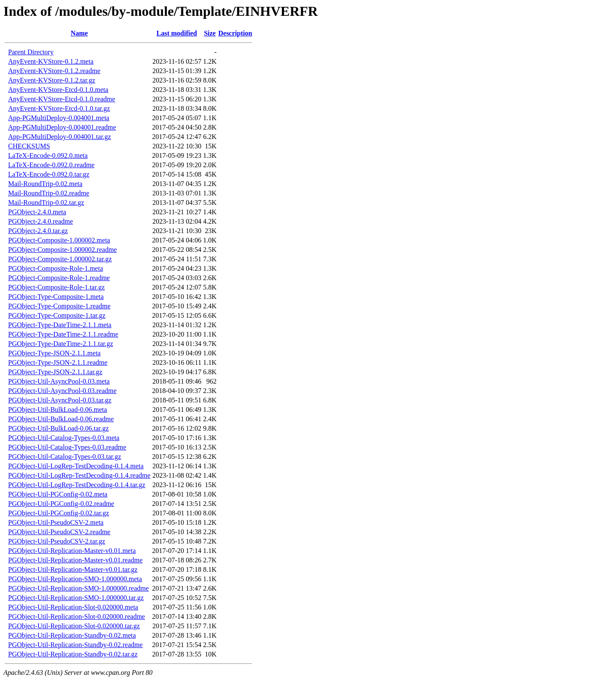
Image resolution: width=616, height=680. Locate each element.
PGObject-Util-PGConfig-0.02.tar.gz (59, 513)
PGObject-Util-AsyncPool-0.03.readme (62, 391)
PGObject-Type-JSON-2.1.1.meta (54, 353)
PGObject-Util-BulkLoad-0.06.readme (61, 419)
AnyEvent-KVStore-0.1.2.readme (54, 71)
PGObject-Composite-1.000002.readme (62, 250)
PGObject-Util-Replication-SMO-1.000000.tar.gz (76, 598)
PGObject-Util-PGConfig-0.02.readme (61, 504)
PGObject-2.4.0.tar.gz (38, 231)
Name (79, 33)
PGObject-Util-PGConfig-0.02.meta (58, 494)
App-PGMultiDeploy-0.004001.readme (62, 127)
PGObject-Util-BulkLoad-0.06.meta (58, 409)
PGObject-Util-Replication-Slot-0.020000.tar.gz (74, 626)
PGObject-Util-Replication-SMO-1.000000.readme (78, 588)
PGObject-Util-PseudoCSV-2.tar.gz (57, 541)
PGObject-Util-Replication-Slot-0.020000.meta (73, 607)
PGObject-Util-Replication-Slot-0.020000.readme (77, 616)
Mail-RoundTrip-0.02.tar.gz (46, 203)
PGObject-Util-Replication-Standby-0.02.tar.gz (73, 654)
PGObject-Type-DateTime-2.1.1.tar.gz (61, 344)
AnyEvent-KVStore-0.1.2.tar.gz (52, 80)
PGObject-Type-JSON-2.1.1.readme (58, 362)
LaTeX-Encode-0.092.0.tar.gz (49, 174)
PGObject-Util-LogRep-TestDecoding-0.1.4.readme (79, 475)
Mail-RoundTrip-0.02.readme (49, 193)
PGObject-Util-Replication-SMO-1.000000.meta (75, 579)
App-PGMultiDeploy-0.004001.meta (59, 118)
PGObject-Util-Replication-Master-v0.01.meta (72, 551)
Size (210, 33)
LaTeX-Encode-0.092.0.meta (48, 155)
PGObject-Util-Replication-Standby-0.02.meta (72, 635)
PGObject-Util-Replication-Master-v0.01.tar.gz (73, 569)
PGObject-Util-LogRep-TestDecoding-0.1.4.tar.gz (77, 485)
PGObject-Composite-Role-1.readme (59, 278)
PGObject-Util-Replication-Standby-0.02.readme (76, 645)
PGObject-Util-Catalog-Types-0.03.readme (67, 447)
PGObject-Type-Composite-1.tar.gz (57, 315)
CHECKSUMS (29, 146)
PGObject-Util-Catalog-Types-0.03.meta (64, 438)
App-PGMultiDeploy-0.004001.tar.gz (59, 137)
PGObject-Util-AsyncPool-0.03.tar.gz (60, 400)
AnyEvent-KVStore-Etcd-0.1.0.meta (58, 90)
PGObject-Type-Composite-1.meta (56, 297)
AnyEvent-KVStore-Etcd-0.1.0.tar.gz (59, 108)
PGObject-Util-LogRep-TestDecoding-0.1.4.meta (76, 466)
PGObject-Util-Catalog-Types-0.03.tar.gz (65, 457)
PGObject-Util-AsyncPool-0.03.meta (59, 381)
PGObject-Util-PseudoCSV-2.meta (56, 522)
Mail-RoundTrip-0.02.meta (45, 184)
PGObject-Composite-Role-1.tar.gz (56, 287)
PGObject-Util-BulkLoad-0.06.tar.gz (58, 428)
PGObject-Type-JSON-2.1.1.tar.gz (55, 372)
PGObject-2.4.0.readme (41, 221)
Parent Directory (31, 52)
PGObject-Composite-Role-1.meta (56, 268)
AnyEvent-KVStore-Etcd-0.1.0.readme (62, 99)
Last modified (177, 33)
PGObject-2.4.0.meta (37, 212)
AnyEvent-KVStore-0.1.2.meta (51, 61)
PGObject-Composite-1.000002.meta (59, 240)
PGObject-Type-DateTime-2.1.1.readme (63, 334)
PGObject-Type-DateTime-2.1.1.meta (60, 325)
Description (235, 33)
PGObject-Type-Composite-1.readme (59, 306)
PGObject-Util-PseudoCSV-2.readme (59, 532)
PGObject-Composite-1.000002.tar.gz (60, 259)
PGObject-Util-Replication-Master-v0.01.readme (75, 560)
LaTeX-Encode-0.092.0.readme (51, 165)
